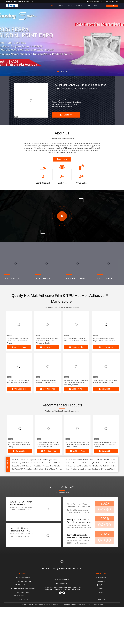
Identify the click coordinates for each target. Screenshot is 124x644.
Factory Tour (101, 581)
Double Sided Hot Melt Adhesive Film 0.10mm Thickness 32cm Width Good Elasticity (37, 466)
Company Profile (101, 577)
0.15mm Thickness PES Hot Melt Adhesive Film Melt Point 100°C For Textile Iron (91, 460)
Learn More (62, 159)
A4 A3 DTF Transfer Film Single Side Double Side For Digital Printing (35, 460)
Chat (112, 6)
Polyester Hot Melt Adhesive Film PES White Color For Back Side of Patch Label (91, 466)
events (88, 6)
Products (60, 6)
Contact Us (79, 6)
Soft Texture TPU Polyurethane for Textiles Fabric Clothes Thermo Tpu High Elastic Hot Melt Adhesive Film (37, 469)
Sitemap (101, 596)
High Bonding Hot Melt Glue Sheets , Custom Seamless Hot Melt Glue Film (37, 463)
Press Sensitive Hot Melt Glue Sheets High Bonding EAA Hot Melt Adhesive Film (91, 469)
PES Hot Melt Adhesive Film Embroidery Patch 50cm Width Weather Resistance (91, 463)
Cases (101, 592)
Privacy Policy (101, 600)
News (101, 589)
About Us (69, 6)
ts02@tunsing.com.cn (95, 1)
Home (53, 6)
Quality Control (101, 585)
